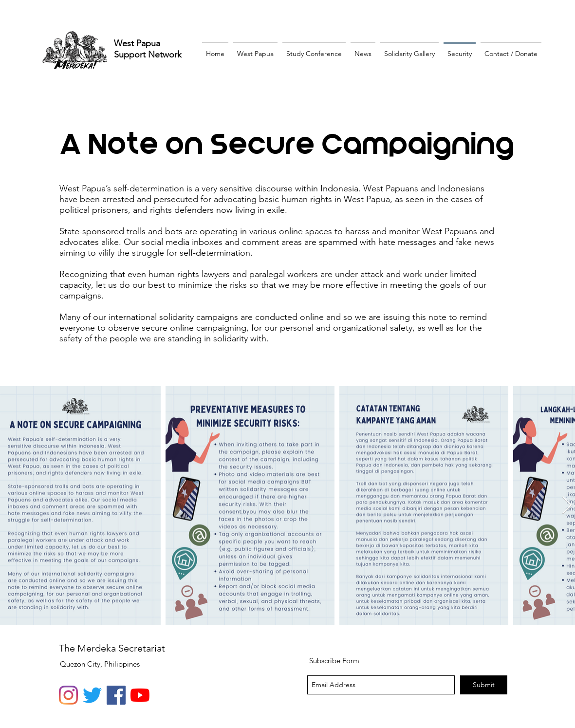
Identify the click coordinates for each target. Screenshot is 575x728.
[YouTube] (140, 695)
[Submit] (484, 685)
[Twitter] (92, 695)
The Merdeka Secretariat (112, 648)
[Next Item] (567, 506)
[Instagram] (68, 695)
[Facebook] (116, 695)
